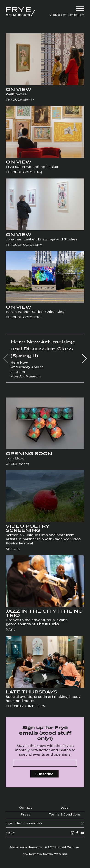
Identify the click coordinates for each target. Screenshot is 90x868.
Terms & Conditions (65, 814)
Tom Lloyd (15, 458)
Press (25, 814)
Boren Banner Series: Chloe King (35, 312)
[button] (84, 358)
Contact (25, 807)
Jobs (65, 807)
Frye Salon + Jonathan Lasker (32, 167)
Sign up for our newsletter (24, 823)
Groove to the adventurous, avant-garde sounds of (37, 622)
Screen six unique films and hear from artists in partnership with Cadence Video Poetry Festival (43, 539)
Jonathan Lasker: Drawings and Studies (42, 239)
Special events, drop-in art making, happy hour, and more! (43, 698)
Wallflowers (16, 94)
